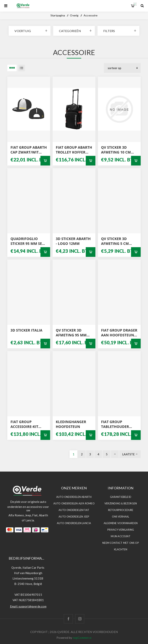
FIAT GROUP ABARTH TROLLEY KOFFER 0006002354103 (74, 150)
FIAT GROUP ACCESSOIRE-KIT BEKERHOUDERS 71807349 (24, 424)
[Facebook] (68, 619)
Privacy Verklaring (121, 530)
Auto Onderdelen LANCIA (74, 523)
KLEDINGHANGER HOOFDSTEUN (71, 424)
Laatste (128, 454)
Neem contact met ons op (121, 543)
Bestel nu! (45, 161)
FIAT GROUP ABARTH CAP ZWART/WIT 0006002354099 (29, 150)
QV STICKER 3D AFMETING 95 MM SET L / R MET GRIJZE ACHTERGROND (73, 333)
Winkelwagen (135, 4)
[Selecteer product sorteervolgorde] (122, 68)
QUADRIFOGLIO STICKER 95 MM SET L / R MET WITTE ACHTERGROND (27, 241)
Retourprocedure (121, 510)
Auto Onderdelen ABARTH (74, 497)
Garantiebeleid (121, 497)
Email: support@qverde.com (28, 606)
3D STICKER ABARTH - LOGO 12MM (73, 241)
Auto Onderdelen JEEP (74, 517)
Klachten (121, 549)
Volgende (115, 454)
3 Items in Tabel (12, 68)
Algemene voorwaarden (121, 523)
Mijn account (121, 536)
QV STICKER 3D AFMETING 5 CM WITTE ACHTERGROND (115, 241)
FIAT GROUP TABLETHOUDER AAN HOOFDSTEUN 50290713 (117, 424)
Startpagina (58, 15)
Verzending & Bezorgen (121, 503)
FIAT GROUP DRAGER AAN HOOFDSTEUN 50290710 (119, 333)
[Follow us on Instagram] (80, 619)
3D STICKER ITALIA (26, 330)
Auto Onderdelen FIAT (74, 510)
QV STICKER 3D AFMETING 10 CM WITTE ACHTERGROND (116, 150)
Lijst (22, 68)
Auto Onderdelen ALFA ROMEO (74, 503)
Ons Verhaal (121, 517)
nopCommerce (82, 638)
